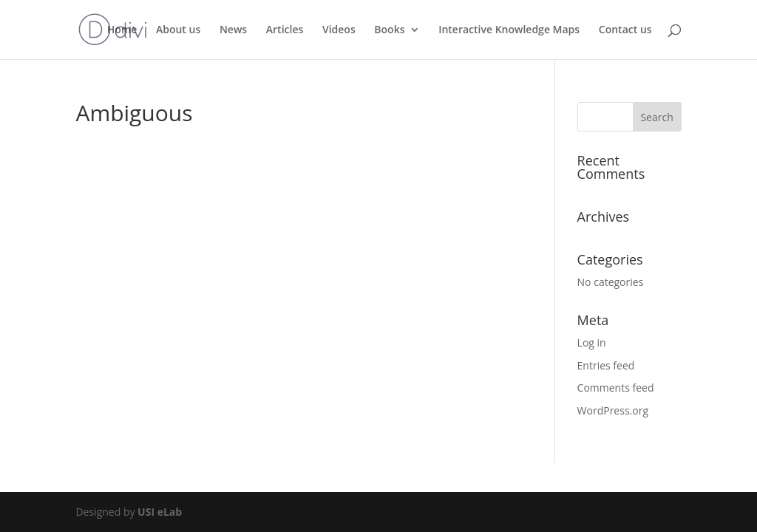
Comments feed (616, 388)
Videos (339, 30)
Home (122, 30)
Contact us (625, 30)
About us (178, 30)
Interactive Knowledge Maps (509, 30)
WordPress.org (613, 410)
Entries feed (606, 365)
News (233, 30)
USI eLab (160, 512)
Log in (592, 342)
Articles (285, 30)
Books (389, 30)
